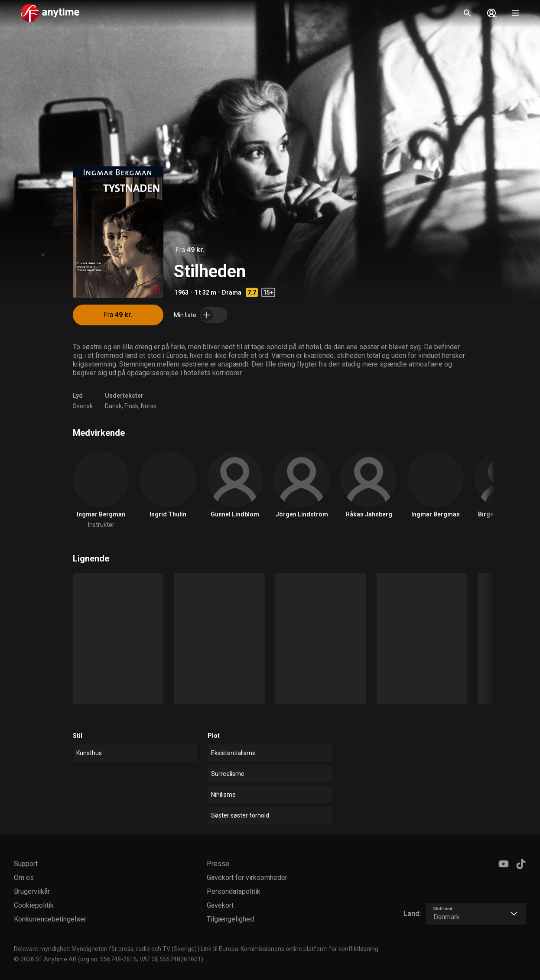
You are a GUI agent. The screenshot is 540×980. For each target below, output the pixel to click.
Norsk (149, 406)
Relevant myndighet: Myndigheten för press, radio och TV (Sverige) (105, 949)
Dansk (113, 406)
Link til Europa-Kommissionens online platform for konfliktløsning (290, 949)
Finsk (131, 406)
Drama (232, 292)
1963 (182, 292)
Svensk (83, 406)
